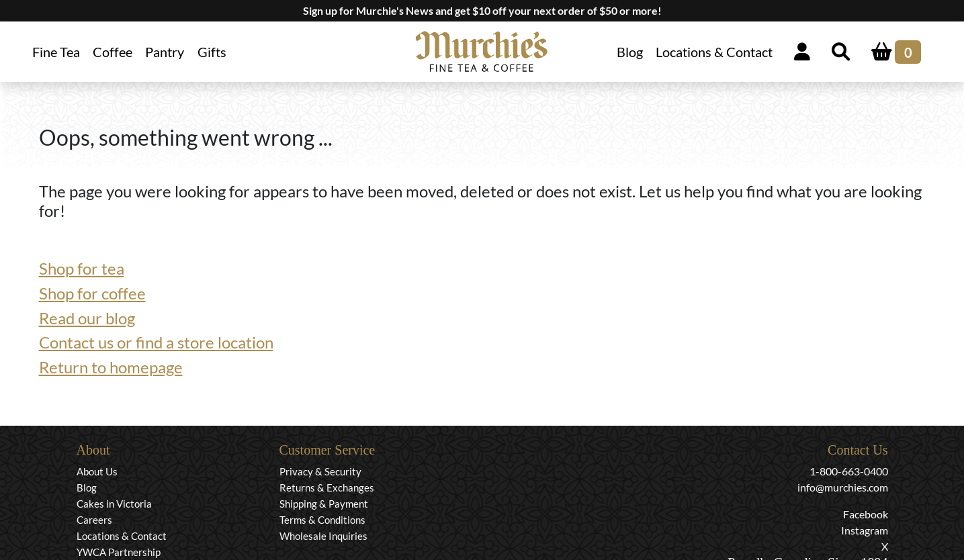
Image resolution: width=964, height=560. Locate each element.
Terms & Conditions (322, 520)
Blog (630, 52)
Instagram (865, 530)
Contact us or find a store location (156, 342)
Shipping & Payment (324, 504)
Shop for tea (82, 268)
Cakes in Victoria (114, 504)
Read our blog (87, 318)
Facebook (866, 514)
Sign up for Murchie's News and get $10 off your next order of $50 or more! (482, 10)
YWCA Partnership (119, 552)
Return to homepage (111, 367)
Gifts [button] (212, 52)
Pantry (165, 52)
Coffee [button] (113, 52)
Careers (94, 520)
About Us (97, 471)
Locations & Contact (714, 52)
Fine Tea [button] (56, 52)
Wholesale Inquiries (323, 536)
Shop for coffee (92, 293)
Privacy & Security (320, 471)
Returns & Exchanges (327, 487)
